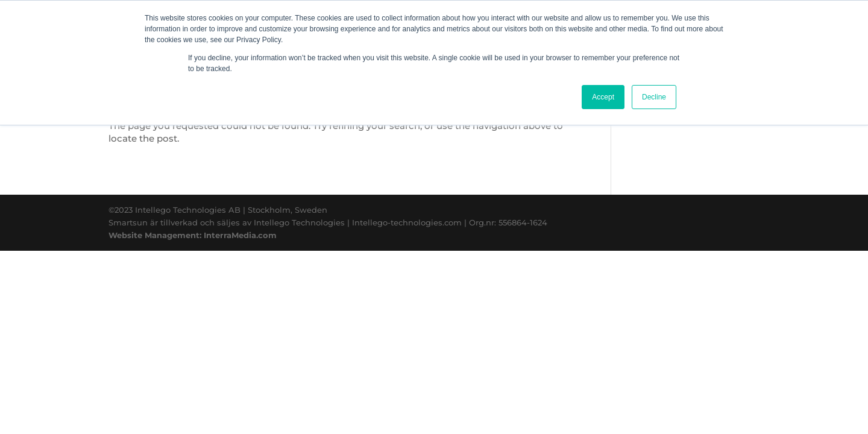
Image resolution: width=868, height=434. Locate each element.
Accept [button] (603, 97)
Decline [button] (654, 97)
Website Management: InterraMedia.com (193, 235)
